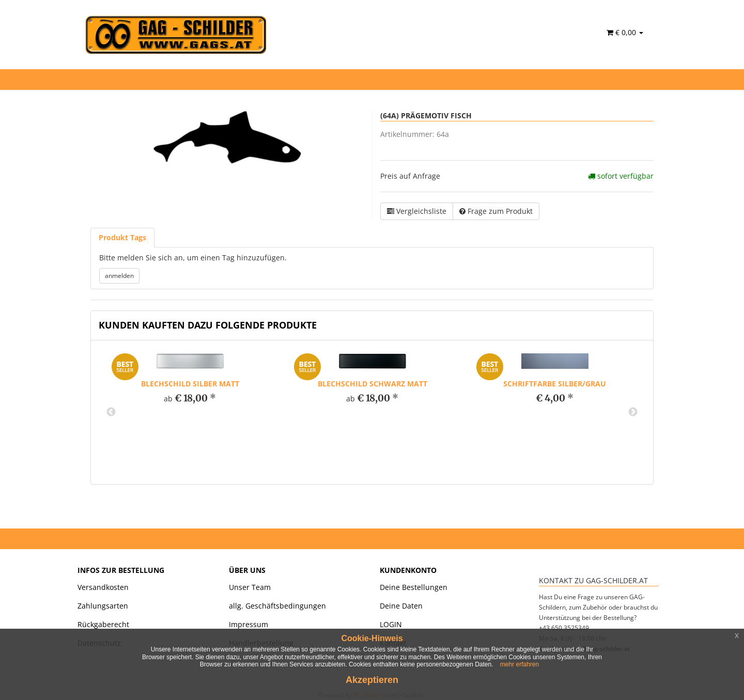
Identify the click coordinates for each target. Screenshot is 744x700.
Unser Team (250, 587)
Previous (111, 412)
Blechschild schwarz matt (373, 384)
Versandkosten (103, 587)
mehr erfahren (520, 664)
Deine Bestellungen (414, 587)
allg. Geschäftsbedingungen (277, 606)
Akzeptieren (372, 680)
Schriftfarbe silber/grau (555, 384)
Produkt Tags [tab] (122, 237)
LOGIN (391, 624)
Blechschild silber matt (190, 384)
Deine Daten (401, 606)
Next (633, 412)
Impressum (249, 624)
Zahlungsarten (103, 606)
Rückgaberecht (103, 624)
